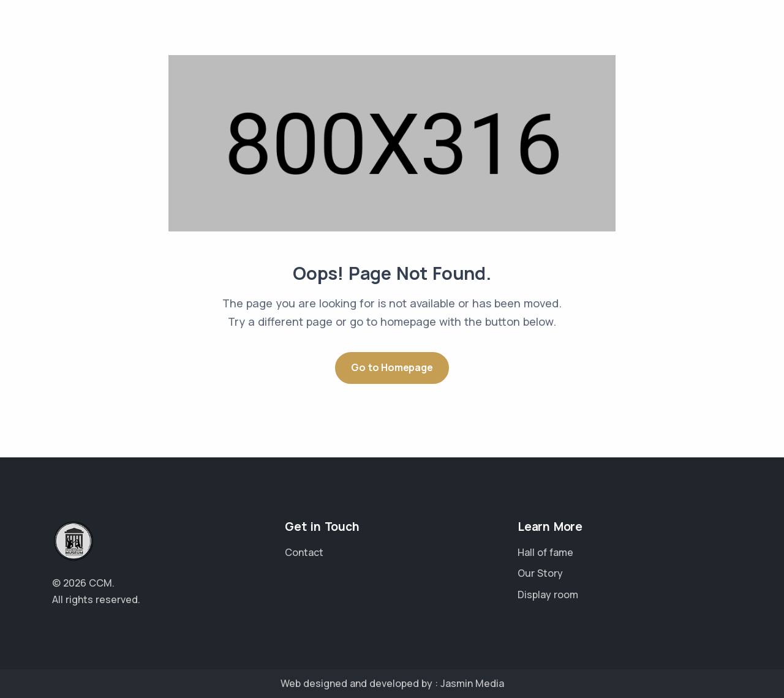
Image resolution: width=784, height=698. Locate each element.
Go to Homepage (392, 367)
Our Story (540, 573)
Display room (548, 595)
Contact (304, 552)
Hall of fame (545, 552)
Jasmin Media (472, 683)
